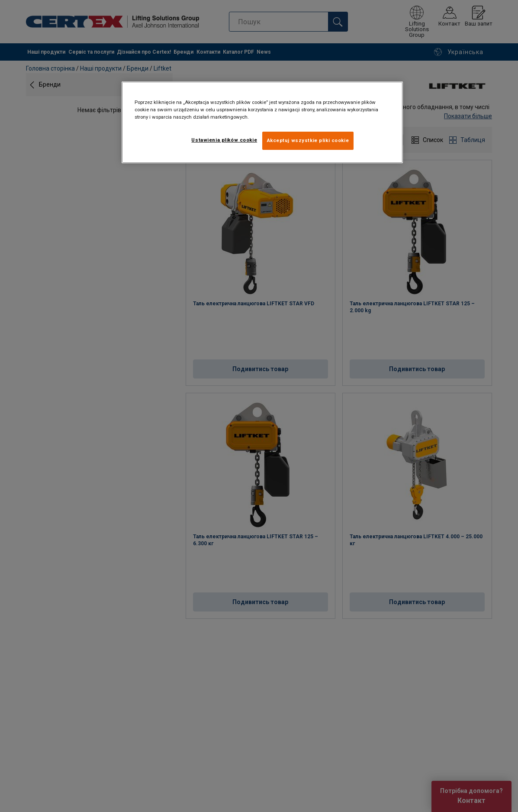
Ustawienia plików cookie (224, 140)
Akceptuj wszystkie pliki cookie (308, 140)
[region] (262, 122)
